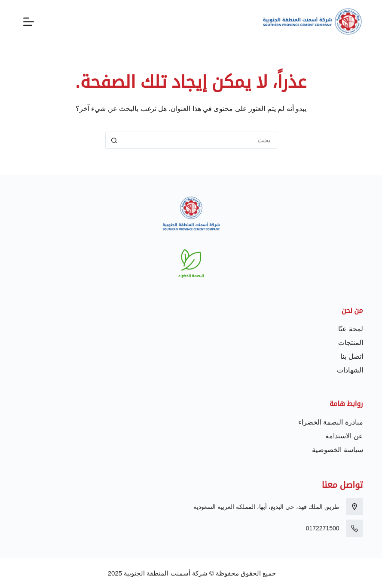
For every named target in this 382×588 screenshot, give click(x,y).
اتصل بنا (351, 356)
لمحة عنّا (350, 329)
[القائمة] (29, 22)
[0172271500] (354, 528)
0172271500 (323, 528)
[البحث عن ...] (200, 140)
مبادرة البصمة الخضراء (331, 422)
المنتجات (351, 343)
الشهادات (350, 370)
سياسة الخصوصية (337, 450)
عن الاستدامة (344, 436)
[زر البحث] (114, 140)
